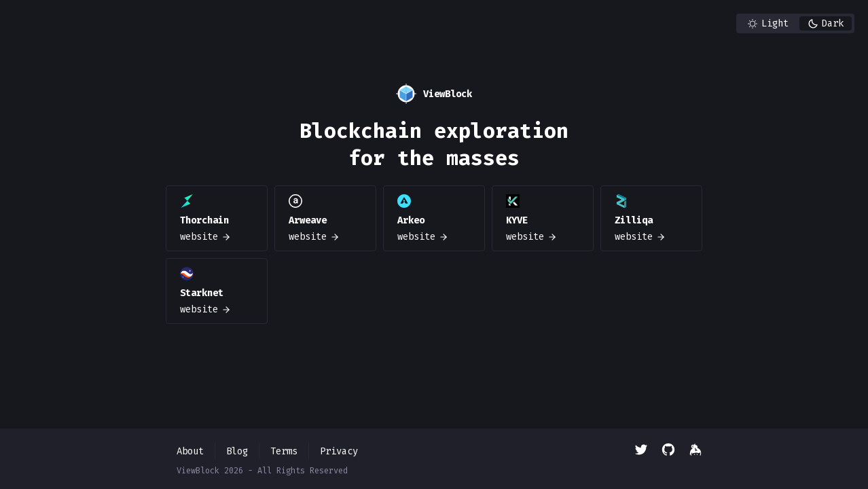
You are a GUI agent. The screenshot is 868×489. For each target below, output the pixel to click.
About (190, 451)
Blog (237, 451)
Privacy (339, 451)
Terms (284, 451)
